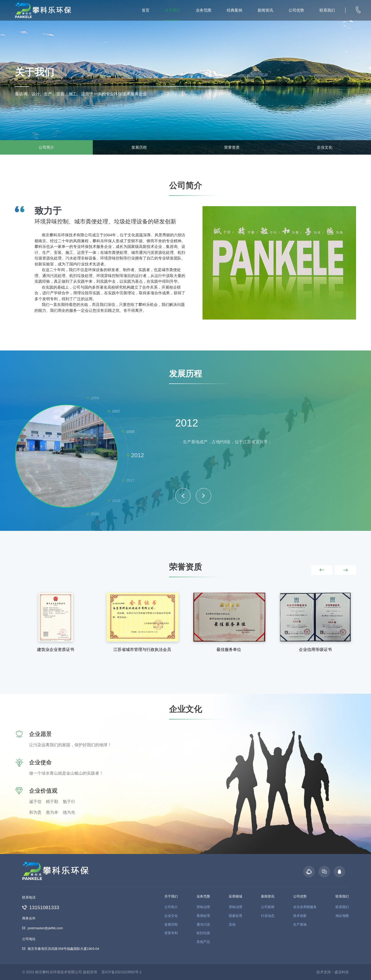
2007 (116, 411)
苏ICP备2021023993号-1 (122, 972)
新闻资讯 (265, 10)
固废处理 (235, 916)
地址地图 (342, 916)
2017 (130, 480)
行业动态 (268, 916)
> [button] (204, 496)
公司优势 (296, 10)
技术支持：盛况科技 (333, 972)
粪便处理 (203, 916)
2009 (130, 432)
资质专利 (171, 933)
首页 (146, 10)
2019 (116, 501)
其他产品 (203, 942)
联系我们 (327, 10)
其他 (232, 924)
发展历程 (139, 147)
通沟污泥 (203, 924)
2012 (138, 455)
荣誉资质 (232, 147)
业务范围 (204, 10)
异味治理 (203, 907)
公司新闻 (268, 907)
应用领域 (235, 896)
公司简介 (46, 147)
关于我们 (173, 10)
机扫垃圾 (203, 933)
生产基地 (300, 924)
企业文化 (325, 147)
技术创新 (300, 916)
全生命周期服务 (305, 907)
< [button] (183, 496)
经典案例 (234, 10)
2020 (95, 514)
